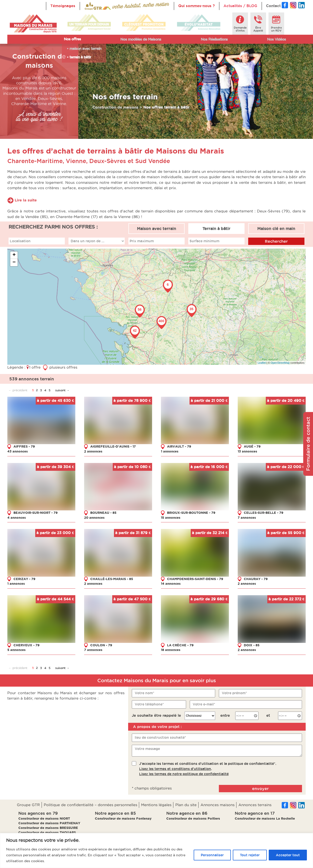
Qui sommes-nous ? (196, 6)
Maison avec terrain (156, 229)
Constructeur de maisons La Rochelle (265, 818)
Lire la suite (26, 200)
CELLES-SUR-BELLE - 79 (264, 513)
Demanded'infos (240, 29)
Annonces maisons (218, 805)
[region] (156, 851)
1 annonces (170, 451)
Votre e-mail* (204, 704)
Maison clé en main (276, 229)
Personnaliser (212, 855)
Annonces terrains (255, 805)
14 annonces (171, 583)
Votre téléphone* (149, 704)
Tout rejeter (250, 855)
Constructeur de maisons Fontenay (123, 818)
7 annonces (247, 517)
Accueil (91, 6)
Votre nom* (145, 693)
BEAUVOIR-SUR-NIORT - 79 (36, 513)
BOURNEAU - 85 (103, 513)
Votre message (147, 749)
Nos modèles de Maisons (141, 39)
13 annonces (247, 451)
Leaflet (262, 363)
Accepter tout (288, 855)
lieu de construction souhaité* (160, 737)
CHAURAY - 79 (256, 579)
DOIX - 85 (252, 645)
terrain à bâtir (80, 57)
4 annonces (17, 517)
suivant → (62, 390)
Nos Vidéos (276, 39)
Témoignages (63, 6)
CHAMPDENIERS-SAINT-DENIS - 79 (195, 579)
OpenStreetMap (280, 363)
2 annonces (93, 451)
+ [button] (14, 255)
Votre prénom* (234, 693)
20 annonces (94, 517)
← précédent (18, 390)
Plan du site (186, 805)
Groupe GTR (28, 805)
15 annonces (171, 517)
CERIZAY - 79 (24, 579)
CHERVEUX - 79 (27, 645)
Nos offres (72, 39)
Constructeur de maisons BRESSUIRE (48, 828)
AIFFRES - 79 (24, 446)
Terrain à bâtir (216, 229)
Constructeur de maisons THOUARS (47, 832)
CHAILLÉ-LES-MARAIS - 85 (112, 579)
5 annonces (17, 650)
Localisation (20, 241)
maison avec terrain (85, 49)
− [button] (14, 263)
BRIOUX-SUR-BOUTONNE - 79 (191, 513)
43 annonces (18, 451)
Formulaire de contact (308, 444)
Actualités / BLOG (240, 6)
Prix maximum (142, 241)
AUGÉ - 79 (252, 446)
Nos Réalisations (214, 39)
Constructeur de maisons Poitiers (193, 818)
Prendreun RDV (276, 29)
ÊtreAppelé (258, 29)
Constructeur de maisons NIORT (44, 818)
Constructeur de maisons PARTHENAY (49, 823)
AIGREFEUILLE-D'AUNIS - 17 (113, 446)
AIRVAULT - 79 (179, 446)
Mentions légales (156, 805)
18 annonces (171, 650)
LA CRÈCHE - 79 (180, 645)
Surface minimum (204, 241)
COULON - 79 (101, 645)
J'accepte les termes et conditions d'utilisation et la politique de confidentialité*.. (208, 769)
